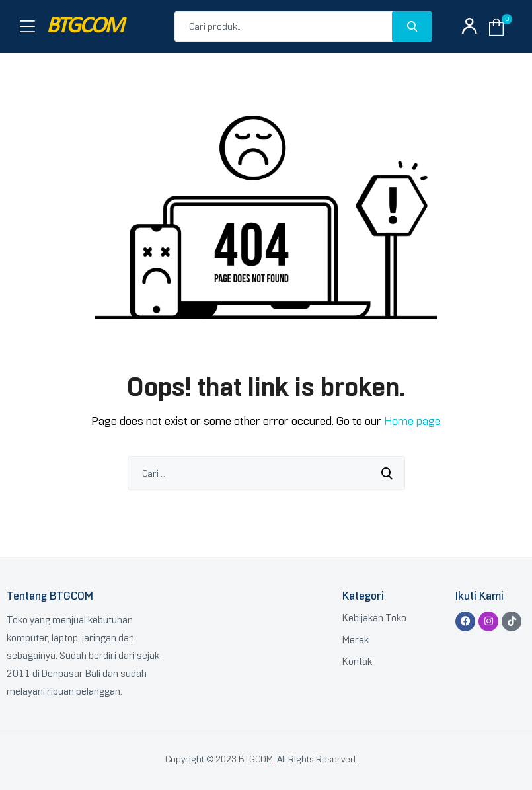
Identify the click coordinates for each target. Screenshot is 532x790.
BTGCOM (85, 27)
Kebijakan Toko (374, 618)
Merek (356, 640)
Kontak (357, 662)
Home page (412, 421)
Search (412, 26)
